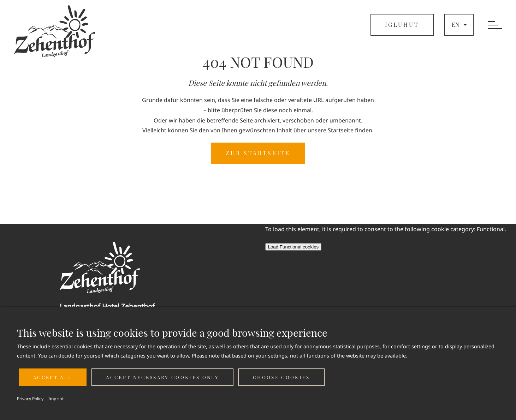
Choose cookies (281, 377)
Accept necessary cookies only (162, 377)
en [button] (460, 25)
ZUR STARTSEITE (258, 153)
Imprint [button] (56, 399)
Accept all (53, 377)
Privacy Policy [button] (30, 399)
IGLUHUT (402, 25)
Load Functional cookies (293, 247)
